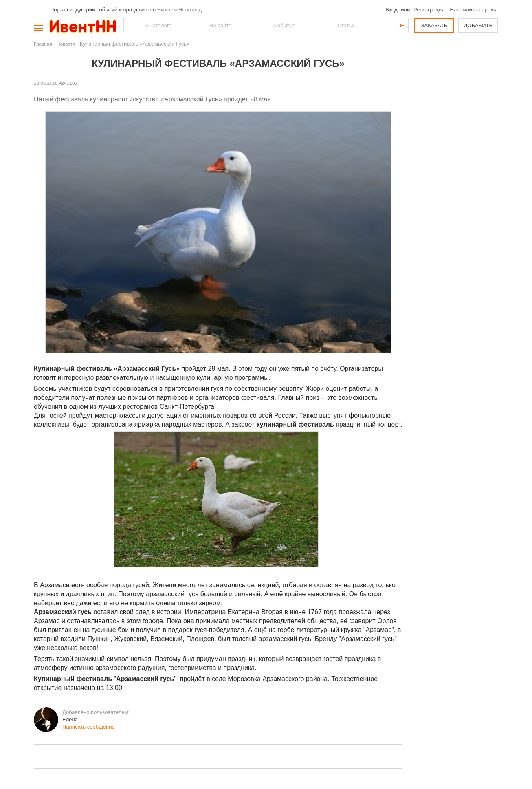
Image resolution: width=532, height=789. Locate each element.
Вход (391, 10)
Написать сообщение (89, 727)
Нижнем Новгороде (181, 10)
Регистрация (429, 10)
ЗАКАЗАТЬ (434, 25)
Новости (66, 44)
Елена (70, 720)
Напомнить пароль (473, 10)
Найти (130, 25)
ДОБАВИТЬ (478, 25)
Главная (43, 44)
